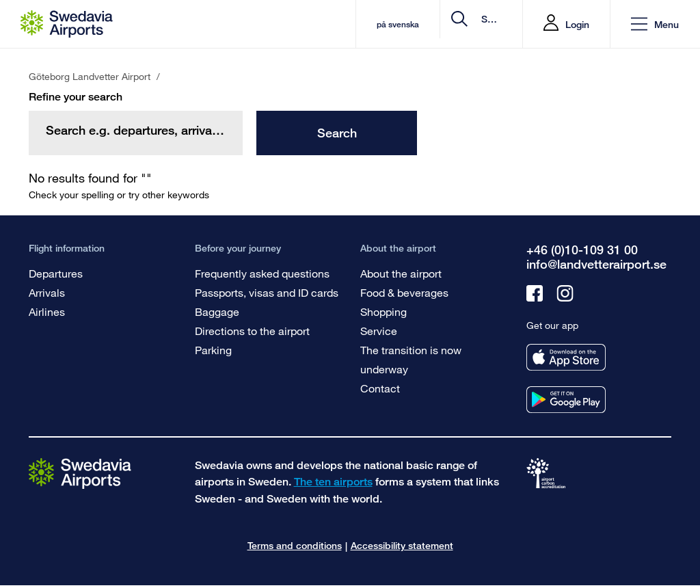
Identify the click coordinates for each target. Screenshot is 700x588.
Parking (213, 350)
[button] (655, 24)
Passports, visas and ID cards (267, 292)
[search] (430, 24)
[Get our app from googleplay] (566, 400)
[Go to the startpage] (80, 473)
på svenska (286, 24)
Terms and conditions (295, 545)
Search (337, 133)
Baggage (217, 311)
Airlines (47, 311)
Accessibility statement (402, 545)
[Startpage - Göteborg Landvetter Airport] (67, 24)
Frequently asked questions (262, 273)
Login (577, 24)
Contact (380, 388)
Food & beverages (404, 292)
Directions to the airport (252, 331)
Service (379, 331)
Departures (56, 273)
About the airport (401, 273)
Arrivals (47, 292)
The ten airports (333, 482)
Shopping (383, 311)
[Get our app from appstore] (566, 357)
